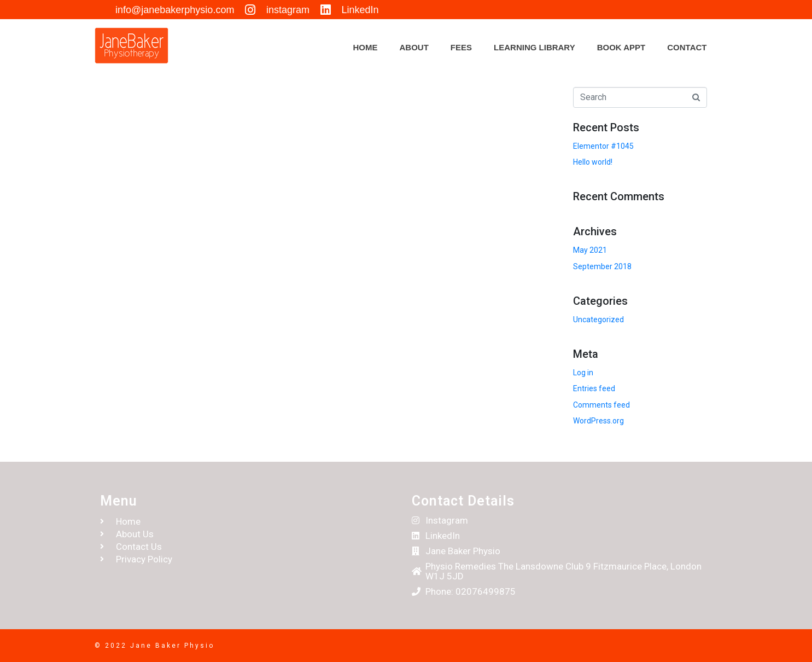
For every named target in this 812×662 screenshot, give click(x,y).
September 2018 (602, 266)
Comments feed (601, 405)
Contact (687, 47)
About (414, 47)
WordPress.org (598, 421)
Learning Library (534, 47)
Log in (583, 373)
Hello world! (593, 162)
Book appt (621, 47)
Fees (461, 47)
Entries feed (594, 388)
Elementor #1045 (603, 146)
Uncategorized (598, 320)
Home (366, 47)
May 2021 (590, 250)
